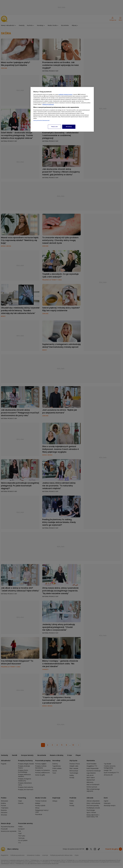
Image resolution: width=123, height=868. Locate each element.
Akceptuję (69, 127)
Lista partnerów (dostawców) (41, 120)
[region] (62, 109)
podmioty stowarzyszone (65, 94)
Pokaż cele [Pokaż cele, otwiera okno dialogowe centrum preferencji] (54, 127)
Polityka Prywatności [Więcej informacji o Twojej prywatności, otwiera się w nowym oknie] (48, 104)
